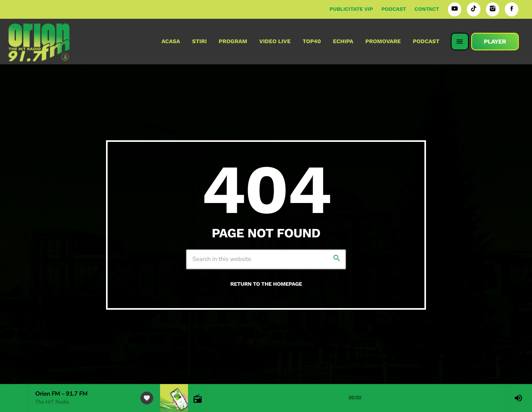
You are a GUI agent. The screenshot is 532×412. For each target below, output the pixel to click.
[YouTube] (455, 9)
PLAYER (495, 42)
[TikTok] (474, 9)
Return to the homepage (266, 284)
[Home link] (39, 42)
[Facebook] (512, 9)
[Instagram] (493, 9)
